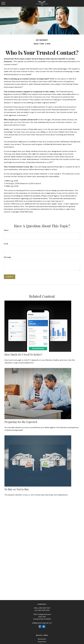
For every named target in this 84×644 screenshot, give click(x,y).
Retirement (42, 639)
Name (6, 230)
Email (6, 244)
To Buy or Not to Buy (17, 489)
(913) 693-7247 (45, 608)
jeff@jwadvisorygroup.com (42, 623)
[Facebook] (40, 626)
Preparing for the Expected (21, 422)
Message (8, 257)
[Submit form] (10, 277)
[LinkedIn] (44, 626)
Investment (42, 642)
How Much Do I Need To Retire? (23, 354)
